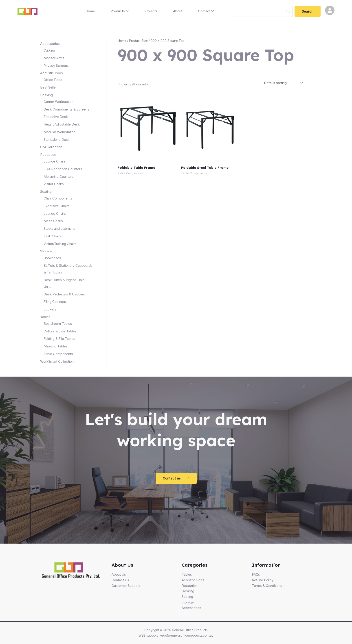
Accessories (191, 608)
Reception (190, 586)
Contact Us (120, 580)
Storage (188, 602)
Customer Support (126, 586)
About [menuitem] (178, 11)
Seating (187, 597)
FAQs (256, 574)
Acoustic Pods (193, 580)
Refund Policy (263, 580)
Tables (187, 574)
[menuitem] (120, 11)
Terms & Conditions (267, 586)
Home (122, 41)
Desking (188, 591)
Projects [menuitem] (151, 11)
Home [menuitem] (90, 11)
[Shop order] (283, 83)
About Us (119, 574)
